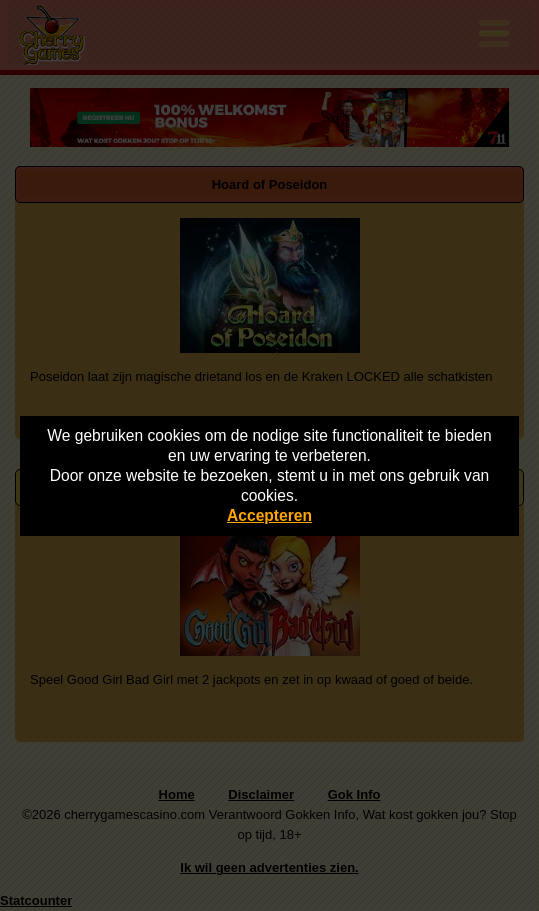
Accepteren (269, 515)
